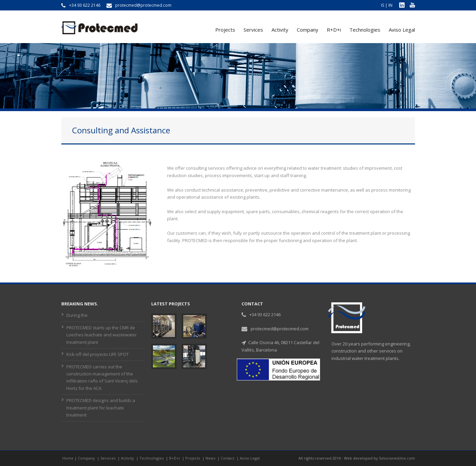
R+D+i (334, 30)
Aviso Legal (402, 30)
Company (308, 30)
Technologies (365, 30)
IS (383, 5)
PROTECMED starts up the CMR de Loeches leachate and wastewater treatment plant (102, 335)
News (211, 458)
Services (253, 30)
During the (77, 315)
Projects (225, 30)
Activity (280, 30)
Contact (228, 458)
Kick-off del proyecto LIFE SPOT (98, 354)
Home (68, 458)
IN (390, 5)
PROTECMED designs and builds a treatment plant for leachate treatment (101, 408)
